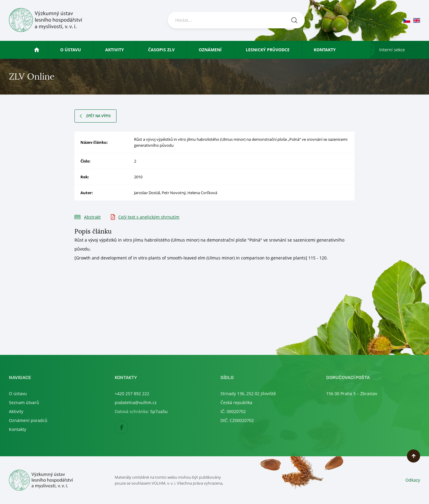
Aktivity (115, 50)
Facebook (128, 428)
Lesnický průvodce (268, 50)
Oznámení (210, 50)
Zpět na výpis (98, 116)
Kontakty (325, 50)
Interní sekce (392, 50)
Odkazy (413, 480)
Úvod (42, 50)
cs (407, 20)
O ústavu (71, 50)
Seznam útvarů (24, 402)
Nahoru (414, 456)
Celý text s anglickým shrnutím (149, 217)
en (417, 20)
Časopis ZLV (161, 50)
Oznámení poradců (28, 420)
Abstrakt (92, 217)
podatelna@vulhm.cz (136, 402)
